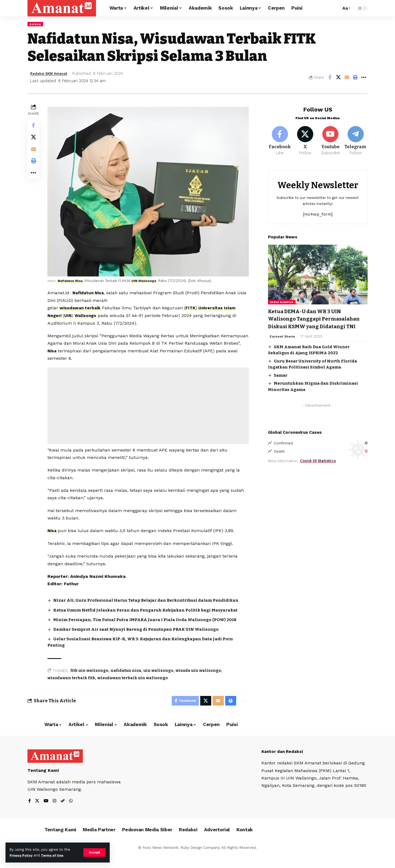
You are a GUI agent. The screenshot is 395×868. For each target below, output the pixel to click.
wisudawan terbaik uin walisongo (134, 689)
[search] (335, 8)
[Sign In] (315, 8)
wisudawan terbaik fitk (73, 689)
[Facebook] (280, 138)
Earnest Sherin (283, 342)
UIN (70, 315)
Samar (281, 381)
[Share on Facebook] (330, 78)
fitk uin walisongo (91, 682)
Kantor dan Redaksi (284, 764)
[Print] (355, 78)
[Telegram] (356, 138)
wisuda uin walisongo (200, 682)
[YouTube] (47, 814)
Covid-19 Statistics (318, 468)
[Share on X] (338, 78)
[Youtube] (330, 138)
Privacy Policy (22, 855)
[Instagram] (55, 814)
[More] (364, 78)
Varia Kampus (282, 301)
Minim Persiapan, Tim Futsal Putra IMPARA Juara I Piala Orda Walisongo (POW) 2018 (151, 631)
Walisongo (88, 315)
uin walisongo (160, 682)
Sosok (36, 24)
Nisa (86, 350)
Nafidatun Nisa (73, 280)
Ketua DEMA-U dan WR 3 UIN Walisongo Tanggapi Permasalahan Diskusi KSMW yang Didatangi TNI (312, 321)
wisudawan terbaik (82, 307)
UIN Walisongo (149, 280)
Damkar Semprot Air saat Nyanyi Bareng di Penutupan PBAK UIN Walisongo (142, 641)
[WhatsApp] (72, 814)
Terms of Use (57, 855)
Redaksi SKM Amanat (52, 74)
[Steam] (64, 814)
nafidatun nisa (127, 682)
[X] (305, 138)
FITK (194, 307)
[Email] (347, 78)
